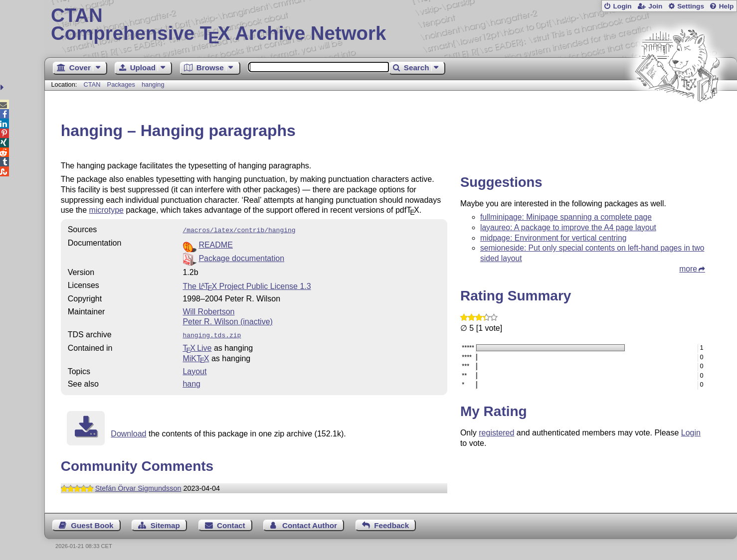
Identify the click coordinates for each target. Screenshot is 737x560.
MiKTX (196, 356)
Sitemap (165, 523)
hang (191, 382)
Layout (194, 369)
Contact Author (310, 523)
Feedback (391, 523)
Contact (231, 523)
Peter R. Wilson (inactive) (228, 321)
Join (655, 6)
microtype (106, 210)
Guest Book (92, 523)
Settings (691, 6)
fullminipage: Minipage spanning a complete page (566, 217)
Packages (122, 84)
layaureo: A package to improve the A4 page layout (568, 227)
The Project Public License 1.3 (247, 285)
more (688, 269)
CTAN (92, 84)
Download (128, 432)
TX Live (197, 346)
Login (622, 6)
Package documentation (241, 257)
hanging (153, 84)
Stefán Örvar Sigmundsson (138, 486)
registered (496, 433)
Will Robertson (208, 311)
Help (727, 6)
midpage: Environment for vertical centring (553, 238)
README (215, 244)
